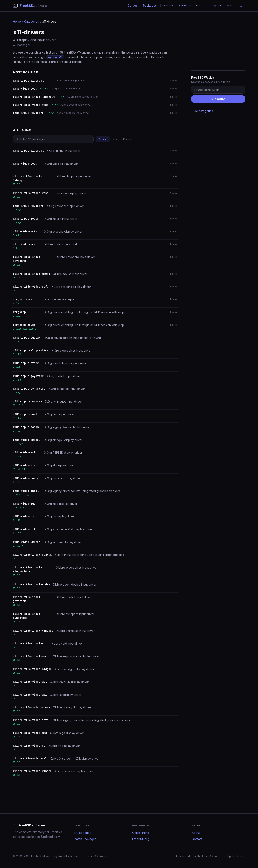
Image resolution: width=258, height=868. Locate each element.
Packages (150, 6)
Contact (197, 839)
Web (230, 6)
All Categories (82, 833)
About (196, 833)
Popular (103, 139)
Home (17, 22)
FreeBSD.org (141, 839)
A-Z (115, 139)
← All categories (202, 111)
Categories (32, 22)
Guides (133, 6)
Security (169, 6)
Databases (203, 6)
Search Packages (84, 839)
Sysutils (218, 6)
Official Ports (141, 833)
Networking (185, 6)
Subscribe (218, 99)
